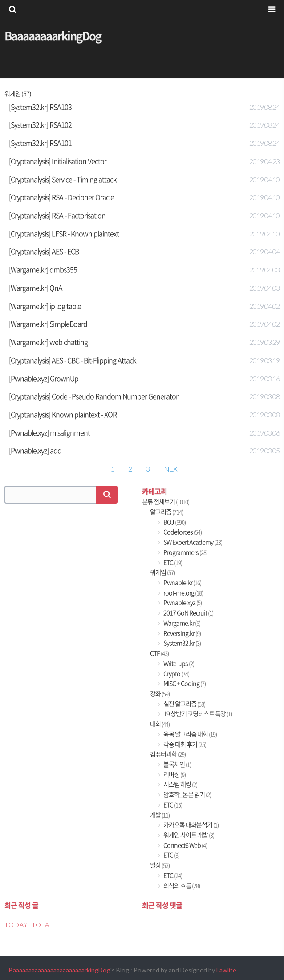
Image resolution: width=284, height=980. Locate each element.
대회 (160, 724)
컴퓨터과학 (168, 754)
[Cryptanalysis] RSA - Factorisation (57, 215)
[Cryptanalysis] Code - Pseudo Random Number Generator (93, 396)
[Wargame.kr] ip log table (45, 306)
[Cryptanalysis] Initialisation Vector (58, 161)
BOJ (174, 522)
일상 (160, 865)
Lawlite (226, 970)
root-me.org (183, 593)
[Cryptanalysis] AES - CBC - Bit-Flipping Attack (73, 360)
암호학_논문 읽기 (187, 794)
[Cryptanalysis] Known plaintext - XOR (63, 414)
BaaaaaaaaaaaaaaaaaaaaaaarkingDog (60, 970)
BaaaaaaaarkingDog (53, 36)
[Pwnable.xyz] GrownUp (44, 378)
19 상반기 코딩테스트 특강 (197, 714)
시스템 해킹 (180, 784)
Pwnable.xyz (182, 602)
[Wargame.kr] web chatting (48, 342)
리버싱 (174, 774)
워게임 (162, 572)
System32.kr (182, 643)
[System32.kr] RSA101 (40, 143)
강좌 (160, 694)
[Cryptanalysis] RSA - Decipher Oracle (61, 197)
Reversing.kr (182, 633)
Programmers (185, 552)
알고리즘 (166, 512)
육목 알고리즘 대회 (190, 734)
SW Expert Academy (192, 542)
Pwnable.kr (182, 582)
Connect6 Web (185, 845)
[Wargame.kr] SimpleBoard (48, 324)
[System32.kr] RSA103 (40, 107)
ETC (172, 562)
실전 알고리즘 (184, 704)
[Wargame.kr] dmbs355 (43, 269)
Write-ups (178, 663)
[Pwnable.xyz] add (35, 450)
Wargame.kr (181, 623)
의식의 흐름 (181, 886)
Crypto (176, 674)
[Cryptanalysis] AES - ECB (44, 251)
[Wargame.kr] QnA (36, 288)
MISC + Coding (184, 683)
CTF (159, 653)
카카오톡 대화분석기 (191, 825)
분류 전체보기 (166, 502)
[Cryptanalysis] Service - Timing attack (63, 179)
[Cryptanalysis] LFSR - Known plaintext (64, 233)
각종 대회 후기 (184, 744)
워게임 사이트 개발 (188, 835)
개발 (160, 815)
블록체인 (177, 764)
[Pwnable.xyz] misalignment (49, 432)
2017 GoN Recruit (188, 613)
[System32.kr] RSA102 (40, 124)
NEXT (172, 469)
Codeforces (182, 532)
